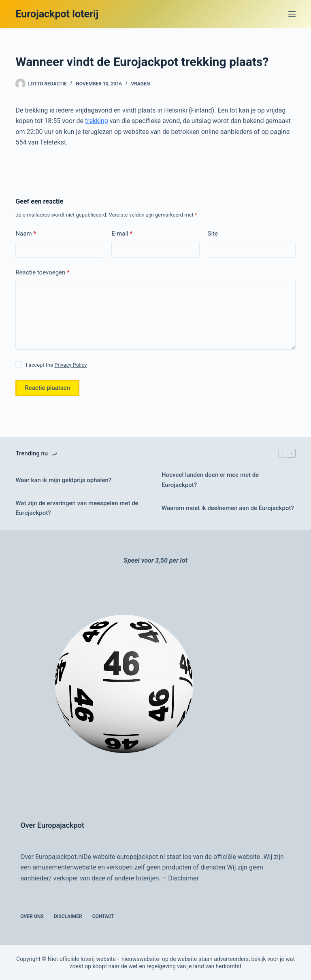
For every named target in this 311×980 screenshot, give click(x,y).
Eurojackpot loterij (57, 14)
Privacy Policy (70, 365)
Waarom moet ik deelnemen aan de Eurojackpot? (228, 508)
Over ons (32, 916)
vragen (140, 84)
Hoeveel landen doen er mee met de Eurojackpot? (210, 480)
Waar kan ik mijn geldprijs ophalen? (63, 480)
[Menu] (292, 14)
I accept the (56, 365)
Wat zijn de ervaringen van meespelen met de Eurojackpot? (77, 508)
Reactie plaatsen (47, 388)
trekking (97, 121)
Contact (103, 916)
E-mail (122, 234)
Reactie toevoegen (42, 273)
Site (213, 234)
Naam (26, 234)
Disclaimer (183, 878)
